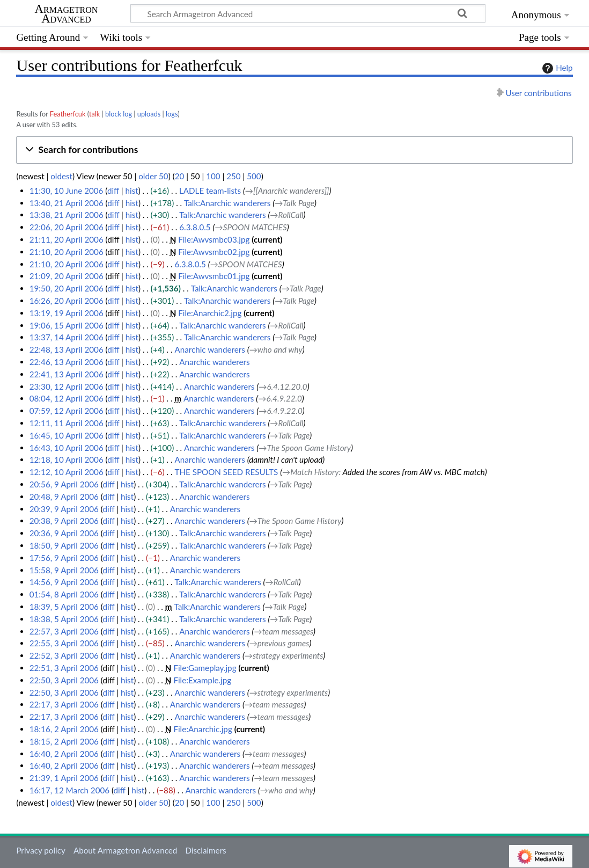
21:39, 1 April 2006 (64, 778)
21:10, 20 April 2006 (67, 252)
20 (180, 176)
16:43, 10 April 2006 (67, 448)
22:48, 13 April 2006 (67, 349)
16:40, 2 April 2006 (64, 754)
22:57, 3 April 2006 (64, 631)
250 (233, 176)
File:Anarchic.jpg (203, 729)
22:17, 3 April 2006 (64, 704)
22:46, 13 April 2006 (67, 362)
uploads (149, 114)
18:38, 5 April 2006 (64, 619)
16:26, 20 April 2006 (67, 301)
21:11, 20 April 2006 (67, 239)
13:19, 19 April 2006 (67, 313)
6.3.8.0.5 (195, 227)
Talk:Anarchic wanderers (227, 203)
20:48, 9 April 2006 (64, 497)
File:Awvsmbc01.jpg (214, 276)
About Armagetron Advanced (125, 850)
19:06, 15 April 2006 (67, 325)
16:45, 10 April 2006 (67, 435)
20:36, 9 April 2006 (64, 533)
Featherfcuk (68, 114)
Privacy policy (41, 850)
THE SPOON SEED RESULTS (226, 472)
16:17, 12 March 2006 (69, 790)
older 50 (153, 176)
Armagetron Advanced (67, 14)
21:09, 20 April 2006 (67, 276)
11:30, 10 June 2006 (67, 191)
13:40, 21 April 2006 (67, 203)
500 (254, 176)
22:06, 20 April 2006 (67, 227)
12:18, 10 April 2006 (67, 459)
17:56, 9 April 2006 (64, 558)
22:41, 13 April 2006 (67, 374)
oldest (61, 176)
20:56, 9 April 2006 (64, 484)
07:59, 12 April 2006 (67, 411)
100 (213, 176)
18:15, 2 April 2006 (64, 741)
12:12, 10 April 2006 (67, 472)
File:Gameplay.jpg (205, 668)
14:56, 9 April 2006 (64, 582)
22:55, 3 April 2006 (64, 643)
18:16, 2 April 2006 (64, 729)
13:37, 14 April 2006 (67, 337)
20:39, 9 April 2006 (64, 509)
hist (132, 191)
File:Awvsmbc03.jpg (214, 239)
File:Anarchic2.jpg (210, 313)
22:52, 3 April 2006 (64, 655)
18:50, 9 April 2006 (64, 545)
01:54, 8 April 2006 (64, 594)
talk (94, 114)
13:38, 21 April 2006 (67, 215)
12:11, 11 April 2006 (67, 423)
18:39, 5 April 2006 (64, 607)
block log (119, 114)
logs (172, 114)
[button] (294, 150)
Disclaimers (205, 850)
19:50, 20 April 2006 (67, 288)
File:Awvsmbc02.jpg (214, 252)
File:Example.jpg (202, 680)
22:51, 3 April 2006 (64, 668)
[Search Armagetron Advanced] (308, 13)
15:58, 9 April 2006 (64, 570)
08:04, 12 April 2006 (67, 398)
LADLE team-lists (210, 191)
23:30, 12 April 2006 (67, 386)
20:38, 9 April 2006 (64, 521)
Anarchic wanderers (209, 349)
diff (113, 191)
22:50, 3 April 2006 (64, 680)
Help (556, 68)
